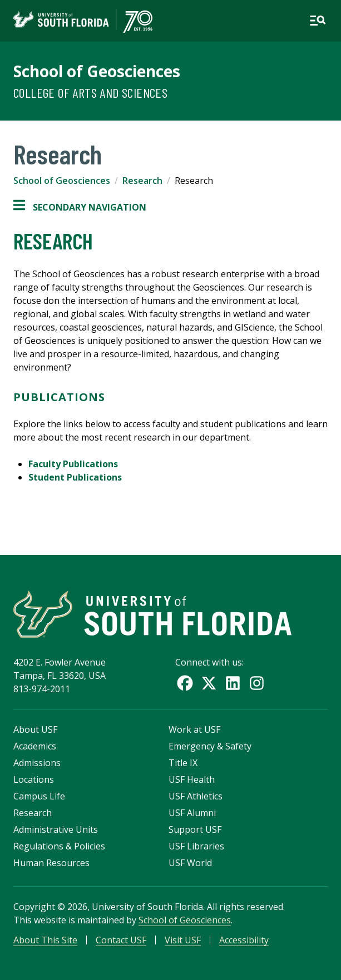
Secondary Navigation (80, 207)
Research (142, 181)
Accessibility (244, 940)
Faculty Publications (73, 464)
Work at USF (194, 729)
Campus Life (39, 796)
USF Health (192, 779)
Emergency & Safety (210, 746)
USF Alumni (192, 813)
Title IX (183, 763)
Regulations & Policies (59, 846)
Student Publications (75, 477)
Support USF (195, 829)
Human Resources (51, 863)
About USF (35, 729)
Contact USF (121, 940)
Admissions (37, 763)
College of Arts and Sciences (90, 92)
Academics (35, 746)
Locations (34, 779)
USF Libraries (196, 846)
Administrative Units (56, 829)
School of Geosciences (97, 71)
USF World (190, 863)
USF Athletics (196, 796)
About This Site (45, 940)
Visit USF (183, 940)
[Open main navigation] (318, 21)
